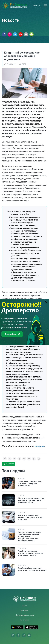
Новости (24, 610)
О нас (24, 606)
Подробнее (12, 334)
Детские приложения (25, 615)
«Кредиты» (40, 446)
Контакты (25, 620)
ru (35, 6)
